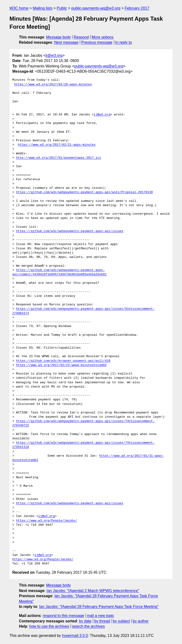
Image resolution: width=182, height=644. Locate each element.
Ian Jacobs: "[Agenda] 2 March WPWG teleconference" (93, 591)
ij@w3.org (54, 55)
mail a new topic (101, 616)
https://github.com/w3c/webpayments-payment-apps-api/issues (70, 231)
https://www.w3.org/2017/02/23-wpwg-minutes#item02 (61, 365)
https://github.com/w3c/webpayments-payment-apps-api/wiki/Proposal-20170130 (84, 192)
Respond (81, 37)
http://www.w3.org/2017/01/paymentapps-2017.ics (59, 158)
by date (85, 621)
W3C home (19, 8)
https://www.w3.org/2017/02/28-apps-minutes (53, 85)
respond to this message (63, 616)
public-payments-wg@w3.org (96, 8)
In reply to (123, 42)
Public (62, 8)
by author (141, 621)
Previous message (97, 42)
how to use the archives (49, 626)
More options (103, 37)
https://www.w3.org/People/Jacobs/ (47, 521)
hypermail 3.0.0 (75, 636)
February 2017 (137, 8)
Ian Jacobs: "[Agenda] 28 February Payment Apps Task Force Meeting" (99, 607)
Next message (66, 42)
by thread (102, 621)
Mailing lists (43, 8)
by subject (121, 621)
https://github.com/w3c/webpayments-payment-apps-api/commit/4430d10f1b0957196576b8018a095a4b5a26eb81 (59, 272)
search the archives (89, 626)
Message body (59, 37)
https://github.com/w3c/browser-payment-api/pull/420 (63, 361)
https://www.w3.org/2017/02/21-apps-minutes (57, 145)
